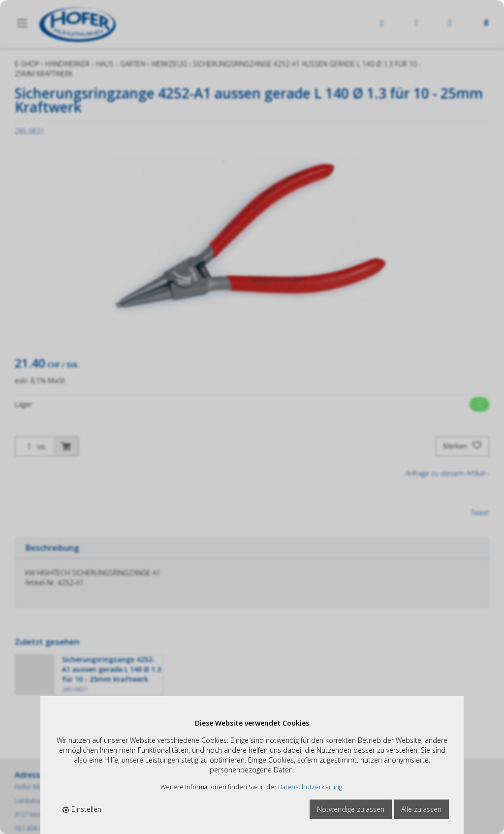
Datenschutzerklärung (310, 787)
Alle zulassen (421, 809)
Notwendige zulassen (351, 809)
